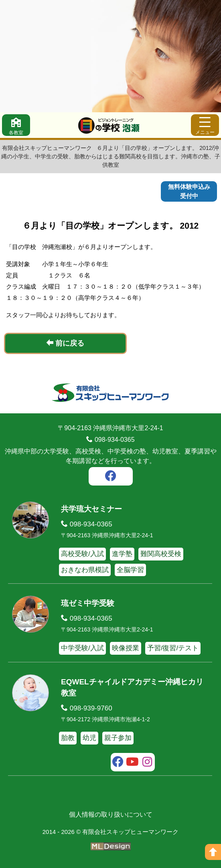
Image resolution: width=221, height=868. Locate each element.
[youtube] (133, 763)
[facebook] (111, 477)
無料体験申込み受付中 (189, 191)
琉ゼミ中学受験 (88, 603)
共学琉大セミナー (91, 509)
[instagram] (147, 763)
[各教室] (16, 125)
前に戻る (65, 343)
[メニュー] (205, 125)
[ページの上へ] (213, 852)
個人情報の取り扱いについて (111, 814)
